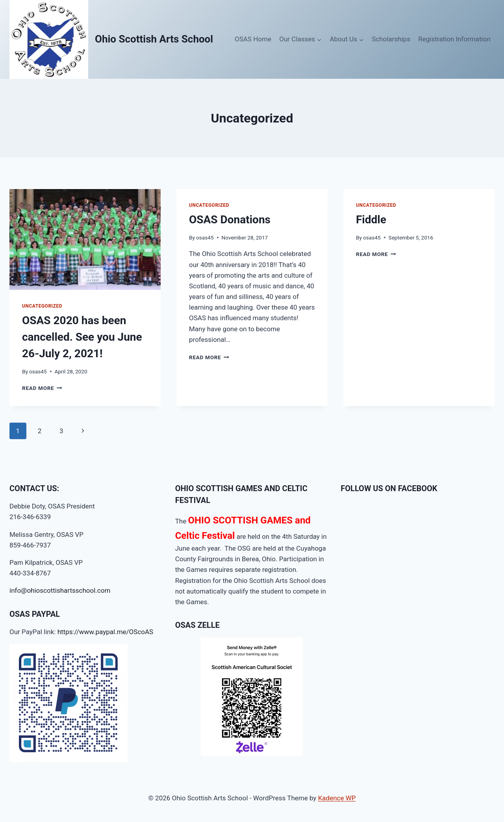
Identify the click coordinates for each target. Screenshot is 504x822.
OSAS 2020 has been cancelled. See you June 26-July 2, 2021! (82, 337)
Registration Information (454, 39)
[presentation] (85, 239)
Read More (42, 388)
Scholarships (391, 39)
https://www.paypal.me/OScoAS (106, 632)
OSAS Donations (230, 220)
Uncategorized (42, 306)
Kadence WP (337, 798)
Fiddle (371, 220)
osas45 (38, 371)
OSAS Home (253, 39)
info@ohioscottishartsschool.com (60, 590)
